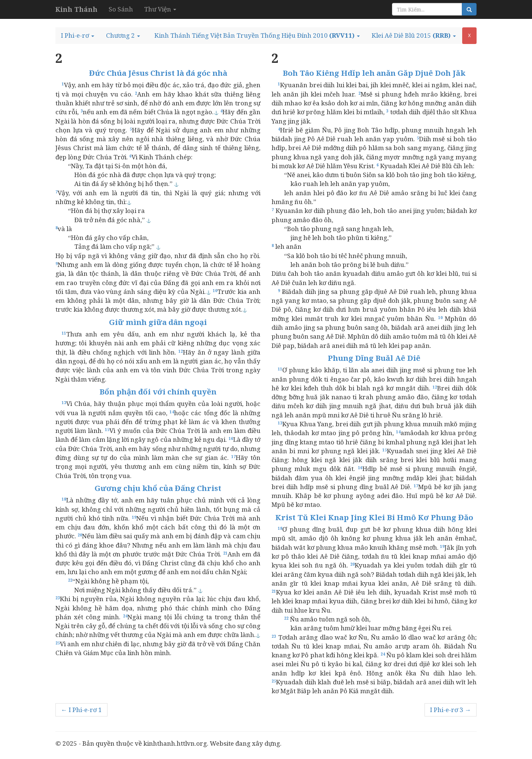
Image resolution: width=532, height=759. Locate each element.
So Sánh (121, 9)
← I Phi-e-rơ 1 (81, 710)
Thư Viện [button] (160, 9)
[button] (78, 35)
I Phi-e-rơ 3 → (451, 710)
